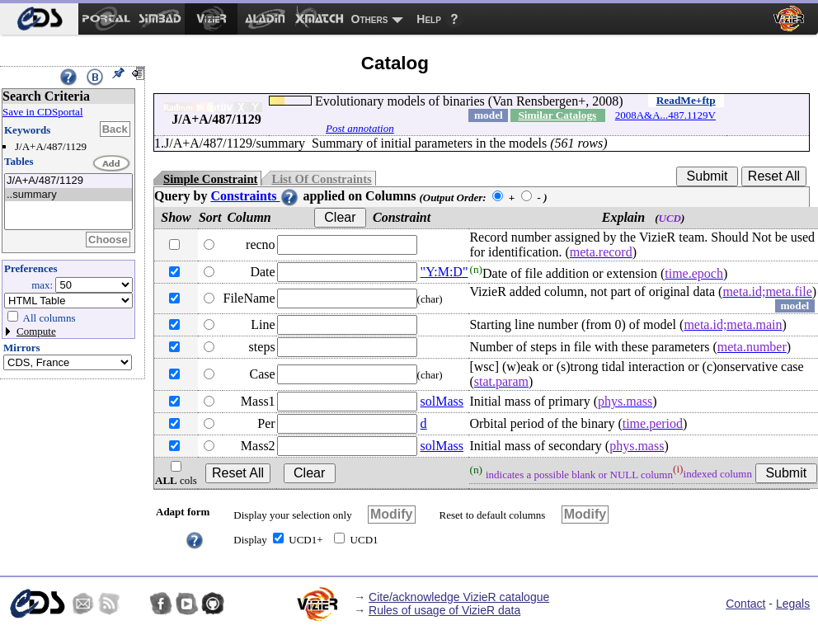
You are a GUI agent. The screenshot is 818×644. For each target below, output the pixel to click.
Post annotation (360, 128)
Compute (36, 331)
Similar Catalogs (557, 115)
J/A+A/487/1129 (68, 181)
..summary (68, 195)
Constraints (255, 196)
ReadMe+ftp (686, 100)
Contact (745, 604)
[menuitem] (39, 19)
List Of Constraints (321, 179)
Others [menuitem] (370, 19)
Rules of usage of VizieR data (444, 610)
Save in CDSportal (43, 112)
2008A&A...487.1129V (665, 115)
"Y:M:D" (444, 272)
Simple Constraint (210, 179)
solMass (442, 401)
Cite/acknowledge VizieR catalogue (459, 597)
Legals (793, 604)
